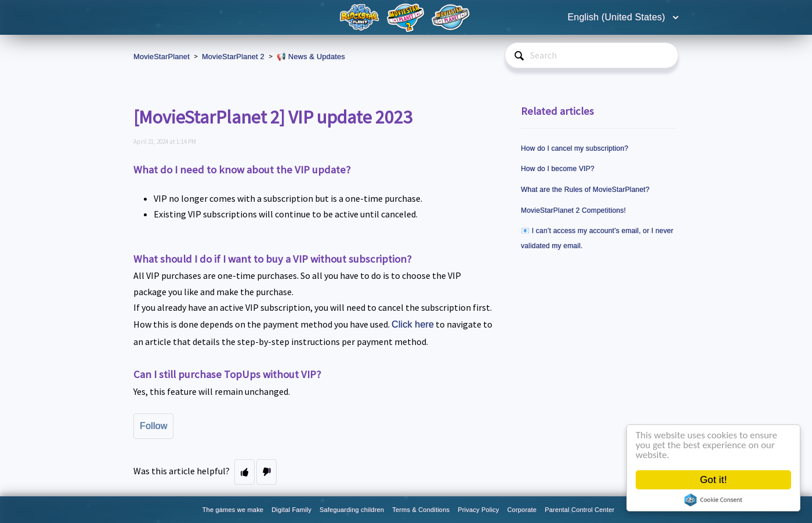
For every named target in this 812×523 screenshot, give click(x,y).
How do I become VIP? (558, 169)
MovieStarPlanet (162, 57)
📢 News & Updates (311, 57)
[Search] (592, 55)
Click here (413, 324)
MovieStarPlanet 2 (233, 57)
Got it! (715, 480)
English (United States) (618, 17)
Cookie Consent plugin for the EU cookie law (715, 500)
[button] (244, 472)
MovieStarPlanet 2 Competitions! (573, 210)
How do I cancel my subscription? (574, 148)
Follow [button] (153, 426)
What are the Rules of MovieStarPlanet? (585, 190)
